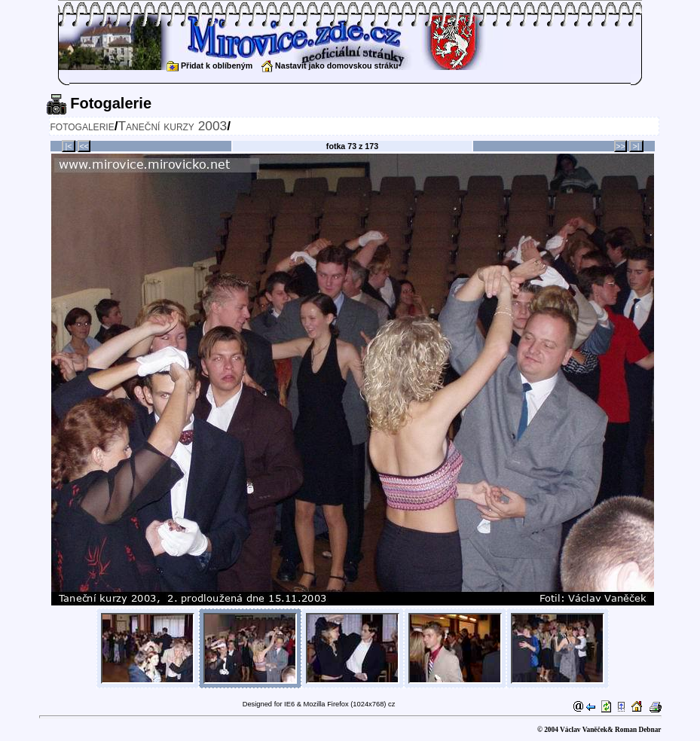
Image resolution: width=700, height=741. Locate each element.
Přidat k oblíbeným (209, 66)
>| (636, 146)
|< (69, 146)
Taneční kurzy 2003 (172, 126)
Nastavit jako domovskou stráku (330, 66)
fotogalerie (83, 126)
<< (84, 146)
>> (620, 146)
